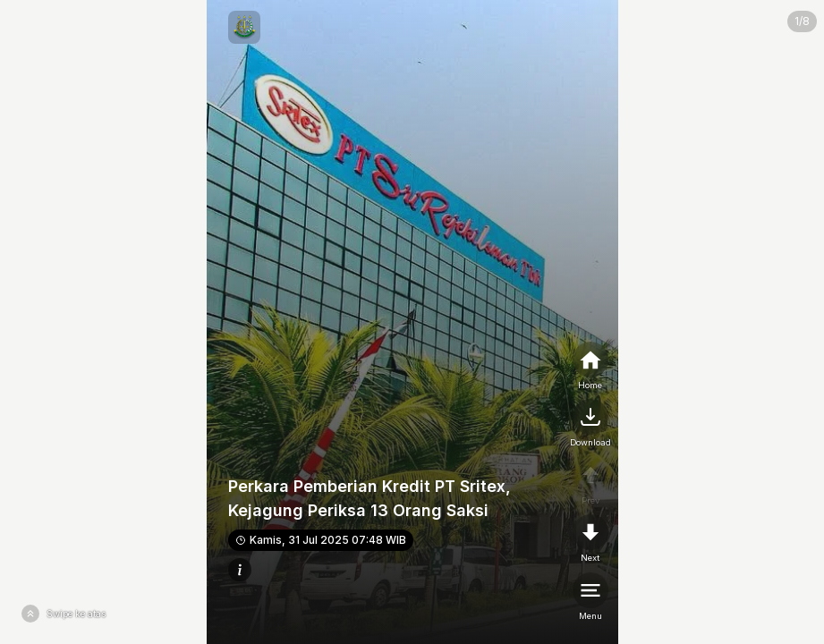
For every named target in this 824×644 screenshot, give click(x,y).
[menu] (590, 597)
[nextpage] (590, 424)
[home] (590, 367)
